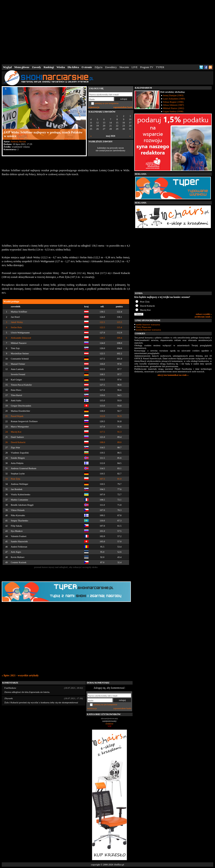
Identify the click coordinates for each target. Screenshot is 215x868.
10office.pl (119, 865)
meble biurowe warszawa (148, 324)
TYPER (160, 67)
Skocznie (124, 67)
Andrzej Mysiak (18, 141)
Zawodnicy (111, 67)
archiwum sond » (203, 317)
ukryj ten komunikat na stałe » (173, 375)
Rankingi (49, 67)
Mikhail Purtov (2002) (173, 108)
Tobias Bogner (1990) (173, 102)
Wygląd (7, 67)
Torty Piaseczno (144, 327)
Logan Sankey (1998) (173, 111)
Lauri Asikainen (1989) (174, 99)
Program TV (147, 67)
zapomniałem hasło (123, 107)
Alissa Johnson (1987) (173, 105)
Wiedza (61, 67)
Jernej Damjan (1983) (173, 95)
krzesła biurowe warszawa (148, 330)
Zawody (37, 67)
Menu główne (22, 67)
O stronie (87, 67)
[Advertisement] (108, 31)
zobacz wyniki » (204, 314)
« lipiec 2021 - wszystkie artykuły (20, 675)
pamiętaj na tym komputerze (107, 103)
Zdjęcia (99, 67)
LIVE (134, 67)
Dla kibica (73, 67)
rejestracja (94, 107)
